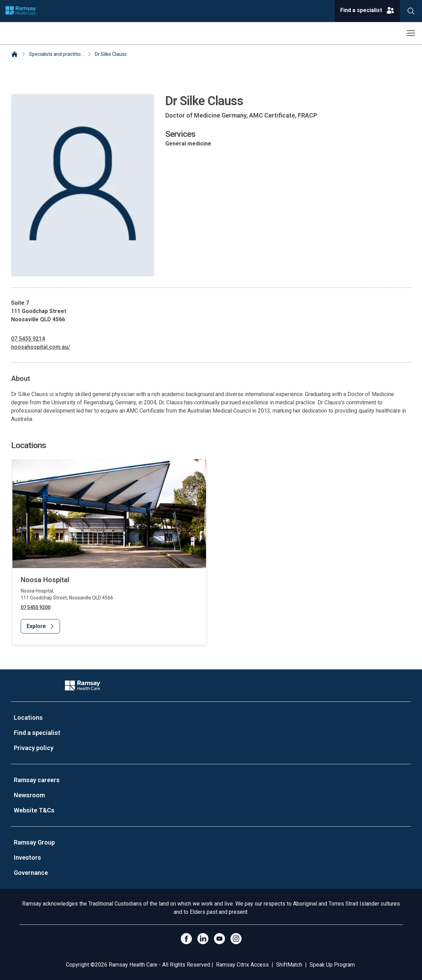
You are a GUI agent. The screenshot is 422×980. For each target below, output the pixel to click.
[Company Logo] (82, 685)
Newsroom (29, 795)
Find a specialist (37, 733)
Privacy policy (34, 748)
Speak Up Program (332, 965)
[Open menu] (411, 33)
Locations (28, 718)
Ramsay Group (34, 842)
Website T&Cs (34, 810)
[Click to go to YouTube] (219, 939)
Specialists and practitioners (60, 54)
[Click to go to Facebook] (186, 939)
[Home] (14, 55)
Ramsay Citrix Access (242, 965)
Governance (31, 873)
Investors (27, 857)
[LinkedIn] (203, 939)
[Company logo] (21, 11)
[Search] (411, 11)
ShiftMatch (289, 965)
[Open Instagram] (236, 939)
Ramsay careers (37, 780)
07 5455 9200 (36, 607)
